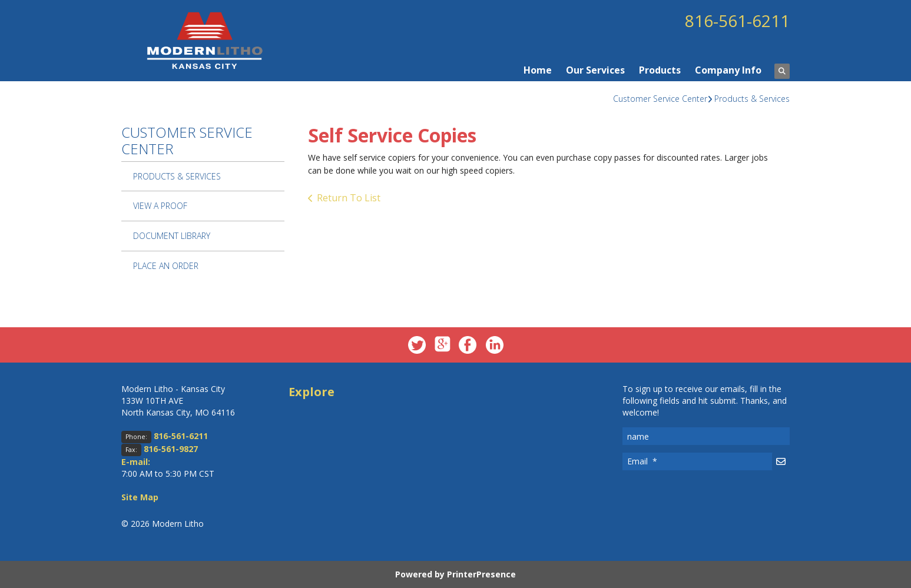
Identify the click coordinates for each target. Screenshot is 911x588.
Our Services (595, 70)
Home (538, 70)
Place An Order (166, 266)
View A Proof (160, 206)
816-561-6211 (737, 21)
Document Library (172, 236)
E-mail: (136, 462)
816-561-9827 (171, 449)
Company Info (728, 70)
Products (660, 70)
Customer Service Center (660, 99)
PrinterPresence (481, 574)
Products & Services (752, 99)
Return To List (349, 198)
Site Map (140, 497)
